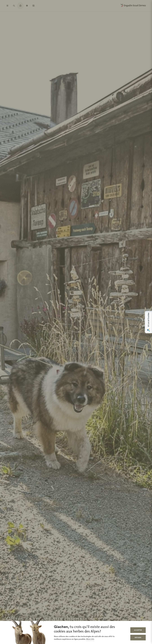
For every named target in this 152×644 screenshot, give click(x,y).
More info (90, 639)
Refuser (138, 638)
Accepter (138, 630)
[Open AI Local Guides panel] (148, 322)
